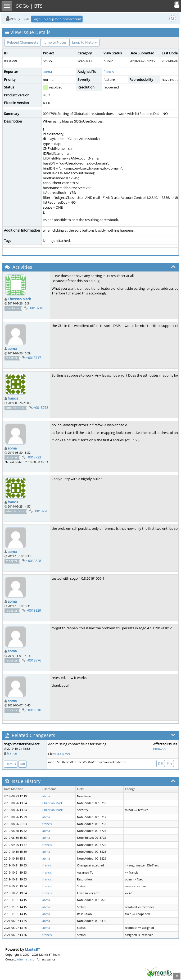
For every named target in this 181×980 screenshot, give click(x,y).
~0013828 (34, 561)
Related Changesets (23, 42)
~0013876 (34, 660)
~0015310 (34, 710)
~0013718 (41, 407)
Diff (22, 764)
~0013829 (34, 610)
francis (109, 72)
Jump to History (84, 42)
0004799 (63, 754)
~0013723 (34, 457)
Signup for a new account (62, 19)
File (170, 763)
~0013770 (41, 511)
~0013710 (36, 308)
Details (11, 764)
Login (37, 19)
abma (47, 72)
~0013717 (34, 358)
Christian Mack (19, 299)
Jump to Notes (55, 42)
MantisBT (32, 949)
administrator (26, 959)
